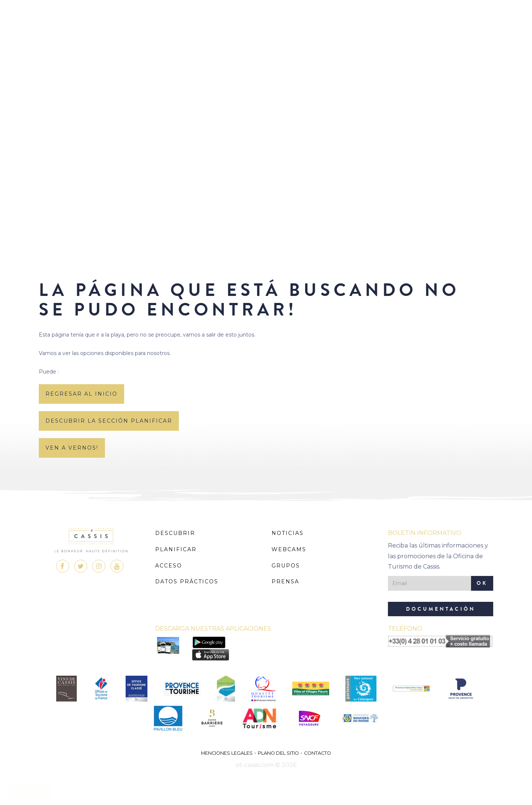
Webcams (289, 549)
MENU (266, 28)
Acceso (169, 566)
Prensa (285, 581)
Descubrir (175, 533)
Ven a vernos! (72, 448)
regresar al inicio (81, 394)
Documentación (441, 609)
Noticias (288, 533)
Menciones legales (227, 753)
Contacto (318, 753)
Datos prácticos (187, 581)
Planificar (176, 549)
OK (482, 583)
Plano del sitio (278, 753)
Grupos (286, 566)
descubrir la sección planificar (109, 421)
